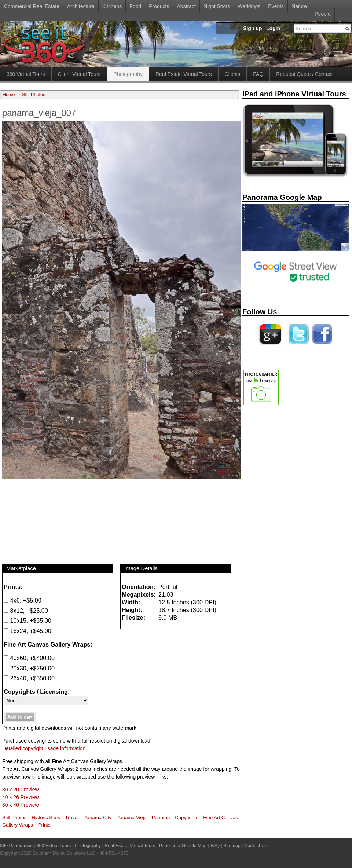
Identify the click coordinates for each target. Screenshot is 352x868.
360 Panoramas (16, 846)
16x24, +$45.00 (27, 631)
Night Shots (217, 6)
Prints (44, 825)
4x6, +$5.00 (23, 600)
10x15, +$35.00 (27, 620)
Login (273, 28)
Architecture (81, 6)
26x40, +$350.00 (29, 678)
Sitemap (232, 846)
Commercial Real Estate (32, 6)
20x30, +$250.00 (29, 668)
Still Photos (34, 95)
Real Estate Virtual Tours (184, 74)
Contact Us (256, 846)
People (323, 14)
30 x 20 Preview (21, 790)
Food (135, 6)
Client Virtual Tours (79, 74)
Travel (72, 818)
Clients (233, 74)
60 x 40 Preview (21, 805)
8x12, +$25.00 (26, 611)
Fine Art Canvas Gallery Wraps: (48, 644)
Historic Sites (46, 818)
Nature (299, 6)
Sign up (252, 28)
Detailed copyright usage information (44, 748)
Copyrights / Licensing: (37, 692)
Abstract (186, 6)
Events (276, 6)
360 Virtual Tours (26, 74)
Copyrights (187, 818)
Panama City (98, 818)
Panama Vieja (132, 818)
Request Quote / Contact (304, 74)
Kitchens (112, 6)
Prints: (13, 587)
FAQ (258, 74)
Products (159, 6)
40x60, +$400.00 (29, 658)
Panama (161, 818)
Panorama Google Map (183, 846)
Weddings (249, 6)
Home (9, 95)
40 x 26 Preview (21, 797)
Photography (128, 74)
